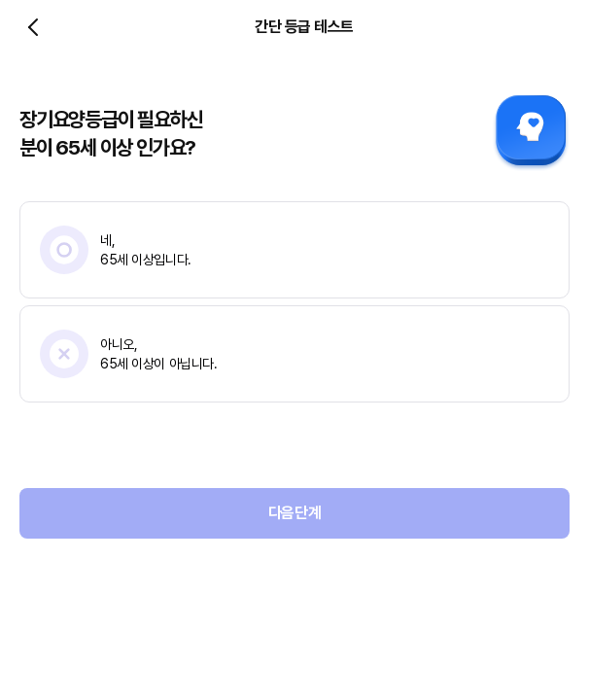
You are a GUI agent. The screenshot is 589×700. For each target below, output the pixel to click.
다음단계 (294, 513)
